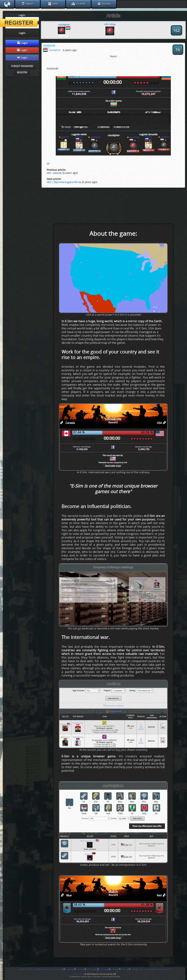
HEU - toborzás (54, 173)
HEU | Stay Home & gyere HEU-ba (64, 182)
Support (57, 969)
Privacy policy (45, 969)
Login (23, 43)
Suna (112, 969)
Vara (132, 969)
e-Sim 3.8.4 (79, 974)
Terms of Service (29, 969)
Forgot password (22, 66)
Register (22, 73)
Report (113, 56)
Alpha (67, 969)
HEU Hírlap (110, 24)
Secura (102, 969)
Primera (90, 969)
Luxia (78, 969)
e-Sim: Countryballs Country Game (154, 969)
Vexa (122, 969)
